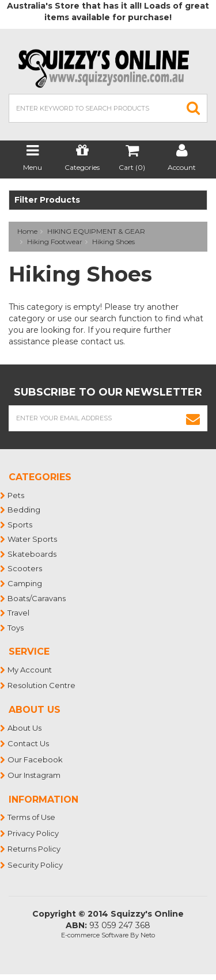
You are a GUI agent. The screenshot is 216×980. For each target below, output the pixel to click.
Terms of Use (32, 817)
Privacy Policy (34, 833)
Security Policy (36, 865)
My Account (30, 670)
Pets (16, 495)
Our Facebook (36, 759)
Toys (16, 628)
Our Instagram (35, 775)
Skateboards (33, 554)
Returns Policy (35, 849)
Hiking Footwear (55, 242)
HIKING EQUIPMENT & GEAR (96, 231)
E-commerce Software (95, 935)
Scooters (25, 568)
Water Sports (33, 539)
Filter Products (47, 200)
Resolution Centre (42, 685)
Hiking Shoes (113, 242)
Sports (20, 525)
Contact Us (29, 743)
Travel (19, 613)
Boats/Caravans (37, 598)
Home (27, 231)
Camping (25, 583)
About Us (25, 728)
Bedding (24, 510)
